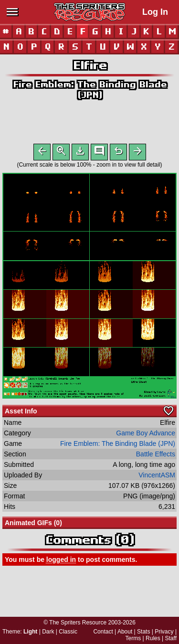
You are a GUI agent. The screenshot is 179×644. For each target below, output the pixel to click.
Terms (133, 638)
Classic (68, 632)
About (125, 632)
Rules (153, 638)
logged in (61, 561)
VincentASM (157, 477)
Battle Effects (156, 456)
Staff (171, 638)
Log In (155, 12)
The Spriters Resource (78, 623)
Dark (48, 632)
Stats (143, 632)
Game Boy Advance (146, 435)
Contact (103, 632)
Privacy (164, 632)
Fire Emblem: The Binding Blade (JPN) (118, 445)
